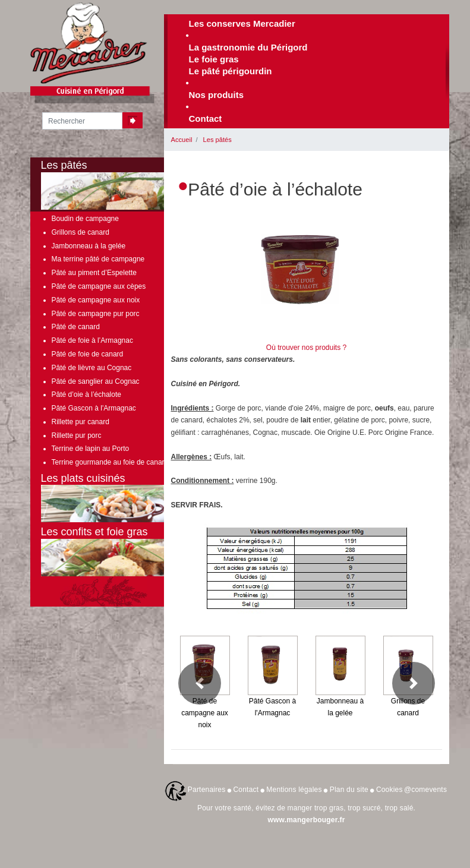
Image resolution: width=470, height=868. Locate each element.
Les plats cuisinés (119, 498)
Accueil (182, 140)
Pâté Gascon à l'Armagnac (94, 408)
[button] (200, 683)
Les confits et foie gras (119, 551)
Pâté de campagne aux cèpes (99, 286)
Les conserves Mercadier (242, 23)
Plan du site (349, 790)
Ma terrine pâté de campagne (98, 259)
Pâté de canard (76, 327)
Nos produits (217, 95)
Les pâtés (217, 140)
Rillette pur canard (81, 422)
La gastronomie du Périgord (248, 47)
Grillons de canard (81, 232)
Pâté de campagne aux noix (96, 300)
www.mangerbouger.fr (306, 820)
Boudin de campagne (85, 219)
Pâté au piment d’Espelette (94, 273)
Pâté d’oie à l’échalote (86, 394)
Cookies (389, 790)
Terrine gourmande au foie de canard (110, 462)
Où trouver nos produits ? (306, 348)
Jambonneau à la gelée (89, 246)
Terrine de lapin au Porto (91, 449)
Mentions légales (294, 790)
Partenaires (207, 790)
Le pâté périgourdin (231, 71)
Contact (206, 119)
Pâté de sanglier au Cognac (96, 381)
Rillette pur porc (77, 435)
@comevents (425, 790)
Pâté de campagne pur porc (96, 314)
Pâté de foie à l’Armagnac (92, 340)
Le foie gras (214, 59)
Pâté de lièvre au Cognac (92, 368)
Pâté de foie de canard (88, 354)
